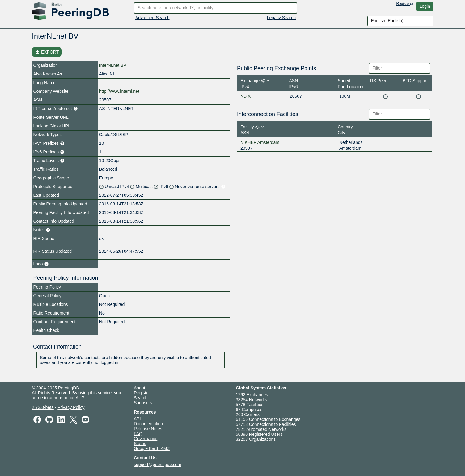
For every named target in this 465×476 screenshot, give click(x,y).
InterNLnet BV (113, 65)
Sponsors (143, 403)
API (137, 419)
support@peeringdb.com (158, 465)
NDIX (245, 96)
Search (141, 398)
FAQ (138, 434)
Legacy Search (281, 18)
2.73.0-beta (43, 407)
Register (403, 4)
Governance (146, 439)
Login (425, 6)
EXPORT (47, 52)
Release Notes (148, 429)
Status (140, 444)
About (139, 388)
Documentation (148, 424)
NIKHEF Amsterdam (260, 142)
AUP (80, 398)
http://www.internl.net (119, 91)
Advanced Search (152, 18)
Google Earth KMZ (152, 448)
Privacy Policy (71, 407)
